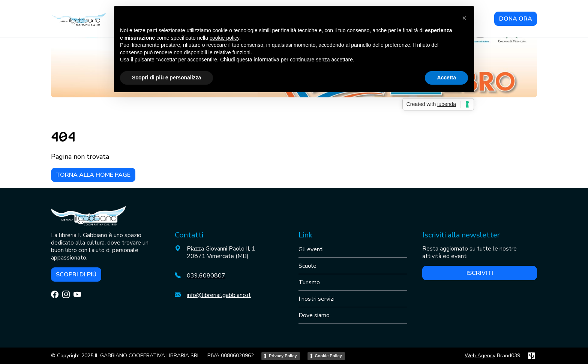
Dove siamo (314, 315)
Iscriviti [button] (480, 273)
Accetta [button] (446, 78)
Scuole (307, 266)
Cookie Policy (328, 356)
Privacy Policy (283, 356)
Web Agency (480, 356)
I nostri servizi (316, 299)
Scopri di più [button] (76, 274)
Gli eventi (311, 249)
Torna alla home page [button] (93, 175)
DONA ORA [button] (516, 19)
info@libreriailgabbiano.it (219, 295)
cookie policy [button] (224, 38)
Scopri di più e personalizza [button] (166, 78)
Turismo (309, 282)
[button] (464, 18)
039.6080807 (206, 276)
